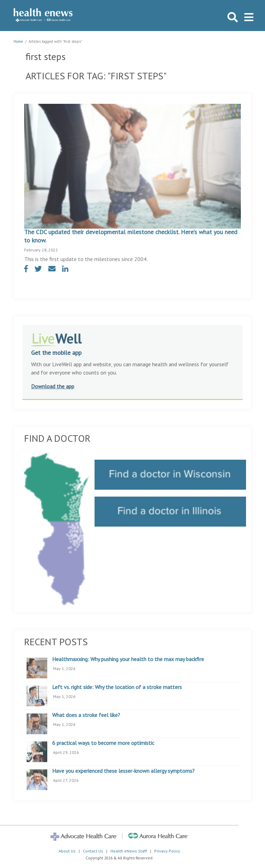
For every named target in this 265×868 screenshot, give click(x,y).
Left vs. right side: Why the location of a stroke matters (117, 687)
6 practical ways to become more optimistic (103, 743)
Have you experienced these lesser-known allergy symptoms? (123, 771)
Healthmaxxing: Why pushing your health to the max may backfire (128, 659)
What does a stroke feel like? (86, 715)
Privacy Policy (167, 851)
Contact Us (93, 851)
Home (18, 41)
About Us (67, 851)
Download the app (53, 386)
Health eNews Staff (129, 851)
